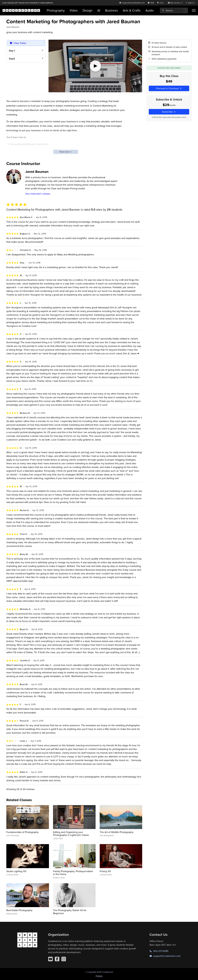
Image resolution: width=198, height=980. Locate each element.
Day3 (12, 59)
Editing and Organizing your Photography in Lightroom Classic (71, 834)
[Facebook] (57, 959)
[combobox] (174, 10)
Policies (99, 976)
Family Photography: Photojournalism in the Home (73, 873)
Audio (150, 10)
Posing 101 (105, 871)
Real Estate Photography (19, 910)
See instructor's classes (38, 194)
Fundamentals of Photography (22, 832)
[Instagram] (64, 959)
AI (99, 10)
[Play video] (95, 66)
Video (74, 10)
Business (112, 10)
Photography (56, 10)
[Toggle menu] (194, 10)
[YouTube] (50, 959)
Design (88, 10)
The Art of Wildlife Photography (117, 832)
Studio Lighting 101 (16, 871)
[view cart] (161, 3)
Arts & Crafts (132, 10)
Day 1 (12, 50)
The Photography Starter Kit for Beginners (70, 912)
